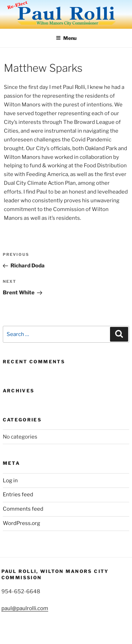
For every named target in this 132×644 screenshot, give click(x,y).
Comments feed (23, 509)
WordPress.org (21, 523)
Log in (10, 481)
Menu (66, 38)
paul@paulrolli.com (25, 608)
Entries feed (18, 495)
